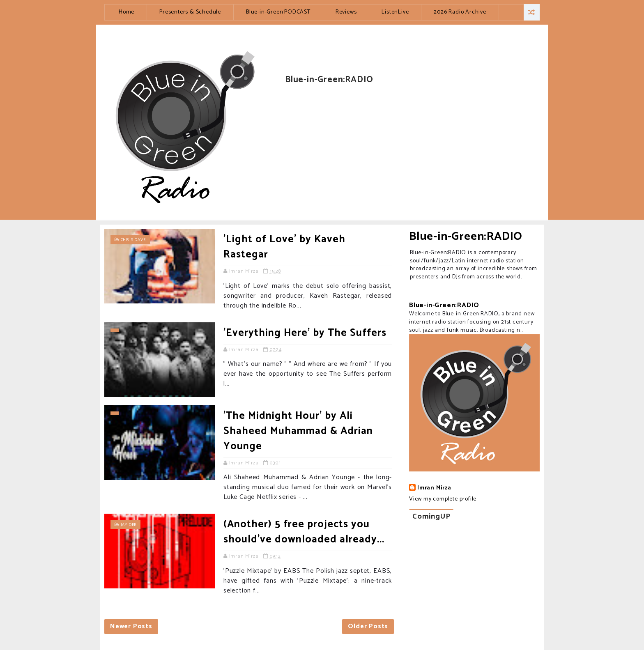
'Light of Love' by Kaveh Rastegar (284, 247)
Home (126, 12)
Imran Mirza (434, 488)
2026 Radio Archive (460, 12)
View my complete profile (443, 499)
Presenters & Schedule (190, 12)
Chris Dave (133, 240)
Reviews (346, 12)
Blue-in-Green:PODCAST (278, 12)
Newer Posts (131, 626)
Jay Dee (129, 525)
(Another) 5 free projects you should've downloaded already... (304, 532)
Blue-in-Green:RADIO (466, 237)
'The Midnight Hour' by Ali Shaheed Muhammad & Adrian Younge (298, 431)
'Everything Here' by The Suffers (305, 333)
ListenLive (395, 12)
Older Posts (368, 626)
